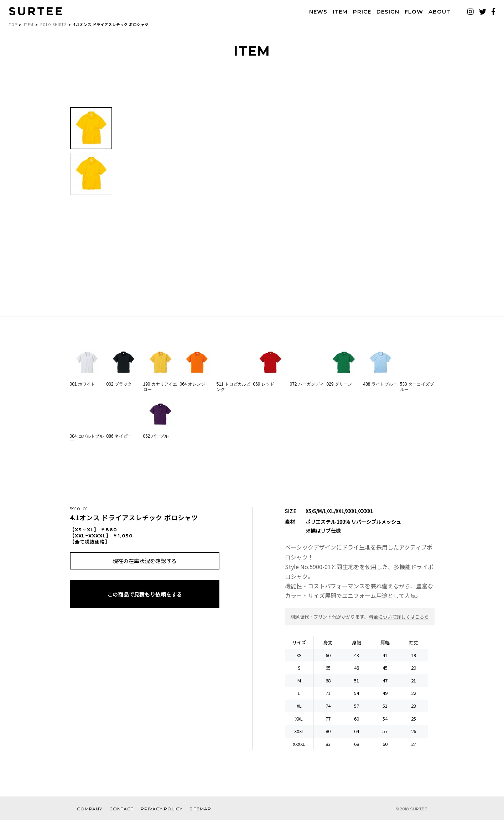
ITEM (340, 12)
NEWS (318, 12)
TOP (13, 24)
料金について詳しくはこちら (399, 617)
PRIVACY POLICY (162, 809)
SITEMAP (200, 809)
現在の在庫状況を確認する (145, 561)
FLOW (414, 12)
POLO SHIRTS (53, 24)
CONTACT (121, 809)
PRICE (362, 12)
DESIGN (388, 12)
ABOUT (440, 12)
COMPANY (90, 809)
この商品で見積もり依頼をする (145, 594)
